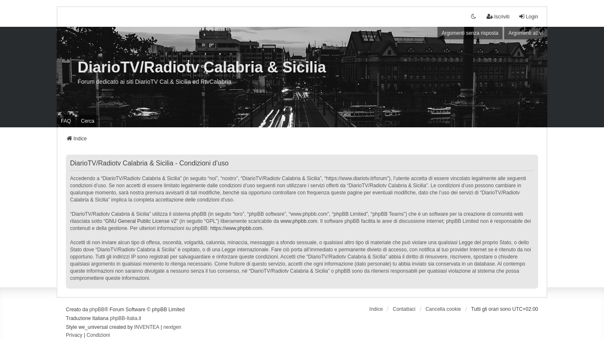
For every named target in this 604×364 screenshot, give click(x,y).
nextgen (173, 327)
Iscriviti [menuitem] (498, 17)
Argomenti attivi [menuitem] (526, 33)
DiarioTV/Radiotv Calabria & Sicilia (202, 67)
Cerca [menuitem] (88, 121)
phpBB (97, 310)
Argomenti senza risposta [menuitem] (470, 33)
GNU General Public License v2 (141, 221)
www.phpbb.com (299, 221)
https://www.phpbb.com (236, 228)
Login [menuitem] (528, 17)
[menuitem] (74, 336)
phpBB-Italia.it (126, 318)
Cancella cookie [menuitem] (443, 309)
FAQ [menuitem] (66, 121)
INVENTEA (147, 327)
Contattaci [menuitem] (404, 309)
